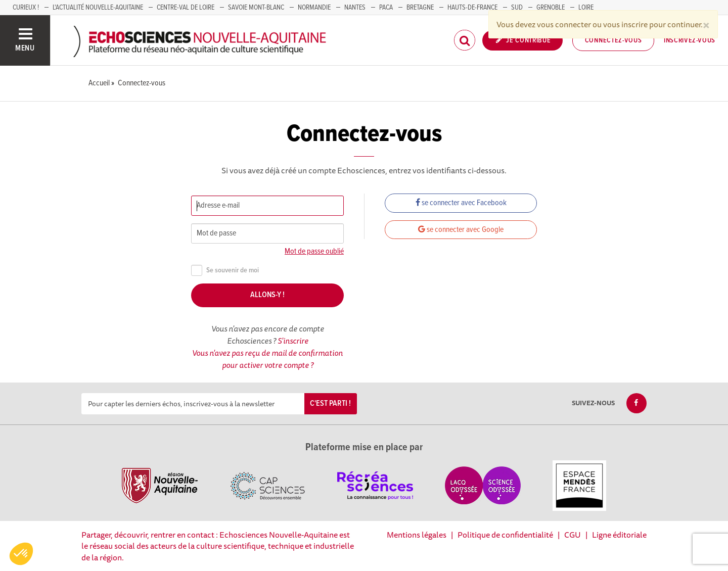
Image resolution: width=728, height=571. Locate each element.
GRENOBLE (551, 8)
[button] (21, 554)
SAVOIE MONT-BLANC (256, 8)
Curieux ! (26, 8)
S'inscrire (293, 341)
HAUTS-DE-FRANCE (472, 8)
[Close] (706, 24)
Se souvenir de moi (225, 271)
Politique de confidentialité (505, 535)
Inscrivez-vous (690, 40)
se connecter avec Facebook (461, 203)
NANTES (355, 8)
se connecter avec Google (461, 230)
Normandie (314, 8)
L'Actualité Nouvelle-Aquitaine (98, 8)
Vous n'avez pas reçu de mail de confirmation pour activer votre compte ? (267, 359)
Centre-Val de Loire (186, 8)
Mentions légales (417, 535)
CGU (573, 535)
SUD (517, 8)
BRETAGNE (420, 8)
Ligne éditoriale (619, 535)
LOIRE (586, 8)
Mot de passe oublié (314, 251)
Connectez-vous (613, 40)
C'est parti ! (330, 403)
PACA (386, 8)
